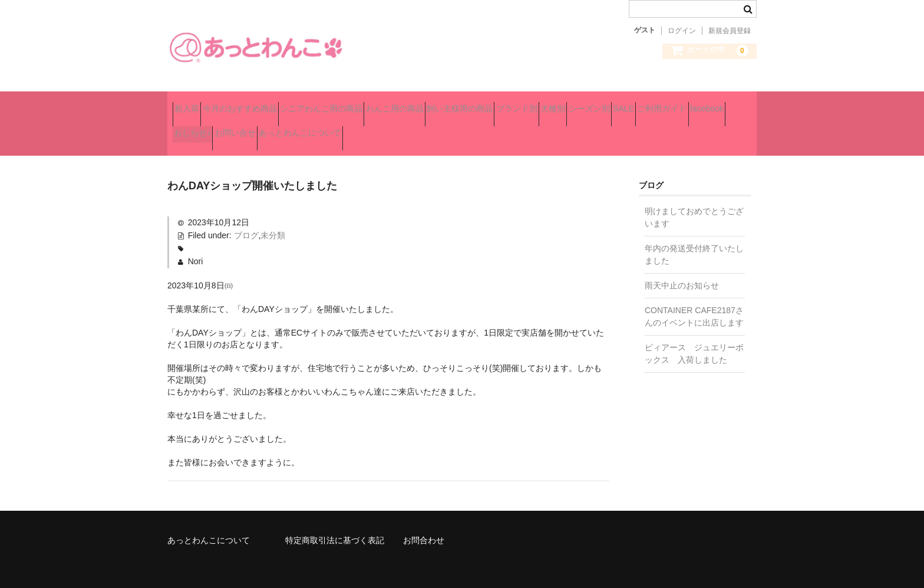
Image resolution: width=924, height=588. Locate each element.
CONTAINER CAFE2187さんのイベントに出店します (694, 302)
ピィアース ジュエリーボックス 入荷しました (694, 339)
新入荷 (192, 104)
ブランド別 (626, 104)
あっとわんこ (256, 47)
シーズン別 (200, 129)
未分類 (273, 221)
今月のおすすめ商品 (266, 104)
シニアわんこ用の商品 (368, 104)
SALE (255, 129)
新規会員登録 (730, 31)
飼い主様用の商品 (549, 104)
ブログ (246, 221)
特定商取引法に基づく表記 (335, 525)
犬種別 (684, 104)
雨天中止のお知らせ (682, 271)
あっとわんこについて (589, 129)
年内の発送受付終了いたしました (694, 240)
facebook (380, 129)
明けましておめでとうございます (694, 203)
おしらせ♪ (440, 129)
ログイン (682, 31)
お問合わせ (424, 525)
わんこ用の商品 (463, 104)
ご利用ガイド (315, 129)
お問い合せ (503, 129)
